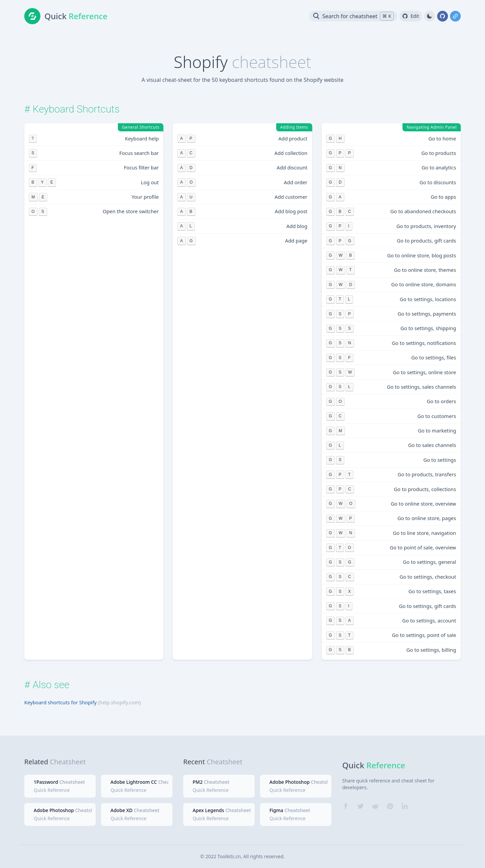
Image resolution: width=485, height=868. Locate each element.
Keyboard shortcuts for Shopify (60, 702)
